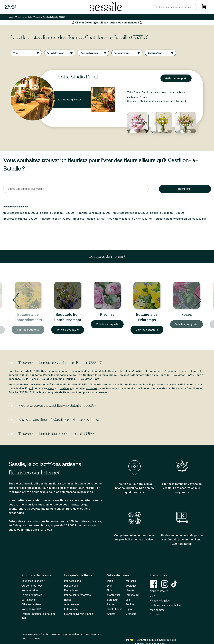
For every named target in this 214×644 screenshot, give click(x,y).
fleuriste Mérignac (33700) (20, 219)
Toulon (130, 604)
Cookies (154, 614)
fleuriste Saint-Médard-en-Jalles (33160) (180, 219)
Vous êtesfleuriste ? (10, 7)
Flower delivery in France (79, 614)
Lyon (110, 586)
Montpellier (114, 595)
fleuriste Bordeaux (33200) (94, 213)
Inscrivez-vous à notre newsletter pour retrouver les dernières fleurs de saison (62, 636)
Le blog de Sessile (32, 595)
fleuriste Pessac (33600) (55, 219)
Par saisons (71, 586)
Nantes (130, 590)
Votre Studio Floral (78, 77)
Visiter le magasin (176, 78)
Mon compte (157, 610)
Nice (110, 590)
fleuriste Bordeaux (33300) (131, 213)
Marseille (131, 581)
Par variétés (71, 590)
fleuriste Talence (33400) (89, 219)
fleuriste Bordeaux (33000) (21, 213)
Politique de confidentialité (165, 605)
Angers (111, 614)
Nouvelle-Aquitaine (150, 371)
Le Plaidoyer (29, 600)
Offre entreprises (31, 604)
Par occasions (72, 581)
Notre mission (30, 590)
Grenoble (131, 614)
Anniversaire (71, 604)
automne (92, 388)
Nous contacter (159, 591)
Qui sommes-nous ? (33, 586)
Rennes (111, 604)
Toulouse (131, 586)
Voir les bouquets (28, 330)
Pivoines (107, 315)
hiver (51, 388)
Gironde (113, 371)
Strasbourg (132, 595)
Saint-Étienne (115, 609)
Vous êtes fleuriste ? (33, 581)
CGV (152, 596)
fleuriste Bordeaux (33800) (167, 213)
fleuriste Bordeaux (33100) (57, 213)
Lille (128, 600)
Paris (110, 581)
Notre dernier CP (31, 609)
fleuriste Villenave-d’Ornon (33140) (130, 219)
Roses (187, 315)
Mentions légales (160, 601)
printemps (65, 388)
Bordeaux (113, 600)
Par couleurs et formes (77, 595)
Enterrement (71, 609)
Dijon (129, 609)
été (31, 388)
